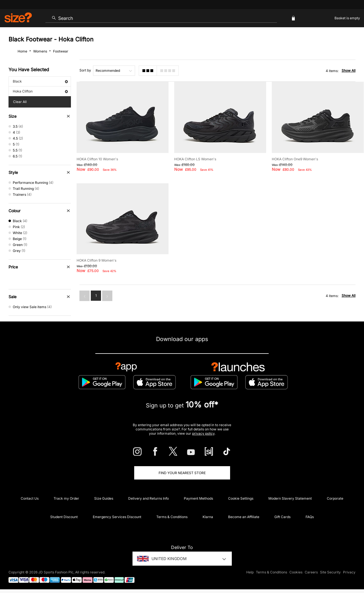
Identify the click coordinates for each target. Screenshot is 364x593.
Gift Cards (282, 517)
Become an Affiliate (244, 517)
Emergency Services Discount (117, 517)
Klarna (208, 517)
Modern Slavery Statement (290, 498)
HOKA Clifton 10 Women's (97, 159)
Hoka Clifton (40, 91)
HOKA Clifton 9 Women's (96, 260)
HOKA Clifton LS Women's (195, 159)
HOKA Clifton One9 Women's (295, 159)
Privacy (349, 572)
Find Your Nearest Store (182, 473)
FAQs (310, 517)
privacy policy (203, 433)
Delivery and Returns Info (149, 498)
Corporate (335, 498)
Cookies (296, 572)
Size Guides (104, 498)
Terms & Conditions (172, 517)
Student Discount (64, 517)
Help (250, 572)
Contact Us (30, 498)
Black (40, 81)
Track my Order (66, 498)
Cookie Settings (241, 498)
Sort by (85, 70)
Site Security (330, 572)
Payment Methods (198, 498)
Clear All (20, 102)
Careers (311, 572)
